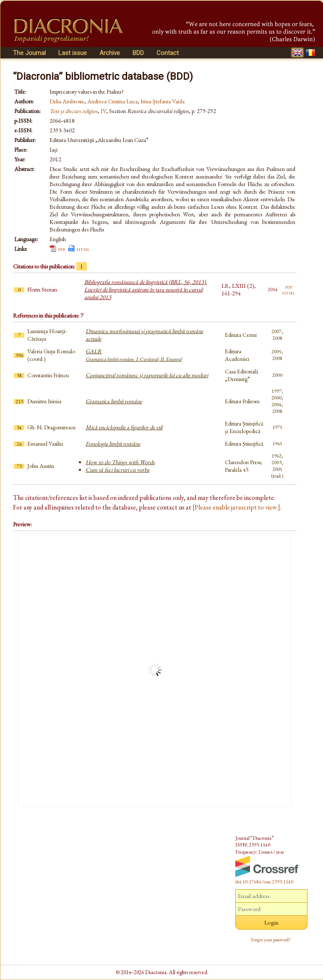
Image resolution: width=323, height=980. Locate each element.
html (83, 249)
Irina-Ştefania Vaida (163, 101)
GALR (134, 355)
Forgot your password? (271, 940)
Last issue (73, 53)
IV (103, 111)
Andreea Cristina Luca (112, 101)
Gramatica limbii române (114, 401)
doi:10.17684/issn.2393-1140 (264, 882)
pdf (62, 249)
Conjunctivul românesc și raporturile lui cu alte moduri (147, 375)
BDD (138, 53)
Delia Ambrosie (67, 101)
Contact (168, 53)
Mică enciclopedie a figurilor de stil (124, 427)
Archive (110, 53)
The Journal (29, 53)
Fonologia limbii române (113, 444)
